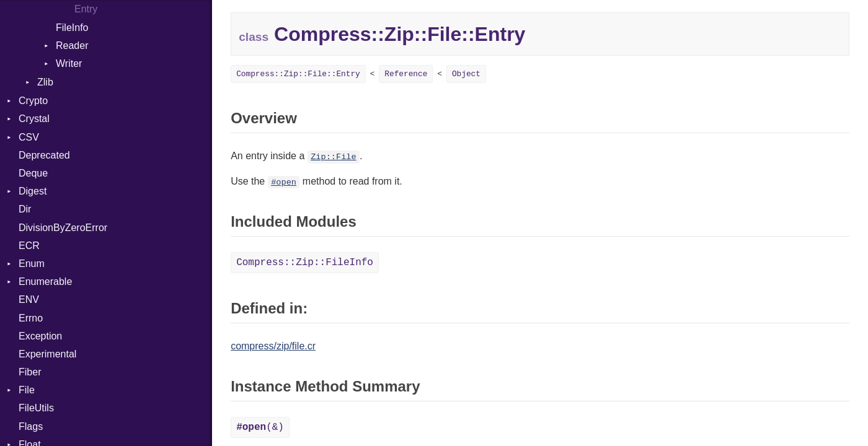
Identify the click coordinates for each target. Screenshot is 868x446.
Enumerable (45, 282)
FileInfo (72, 28)
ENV (29, 300)
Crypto (33, 101)
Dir (25, 209)
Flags (31, 426)
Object (466, 74)
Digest (33, 191)
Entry (86, 9)
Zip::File (333, 157)
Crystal (34, 119)
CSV (29, 137)
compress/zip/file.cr (273, 346)
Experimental (47, 354)
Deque (33, 173)
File (27, 390)
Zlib (45, 82)
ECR (29, 246)
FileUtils (36, 408)
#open (284, 182)
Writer (69, 63)
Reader (72, 46)
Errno (31, 318)
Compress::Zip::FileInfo (305, 263)
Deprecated (44, 155)
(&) (260, 427)
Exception (40, 336)
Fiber (30, 372)
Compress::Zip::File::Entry (298, 74)
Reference (406, 74)
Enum (32, 264)
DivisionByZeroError (63, 228)
